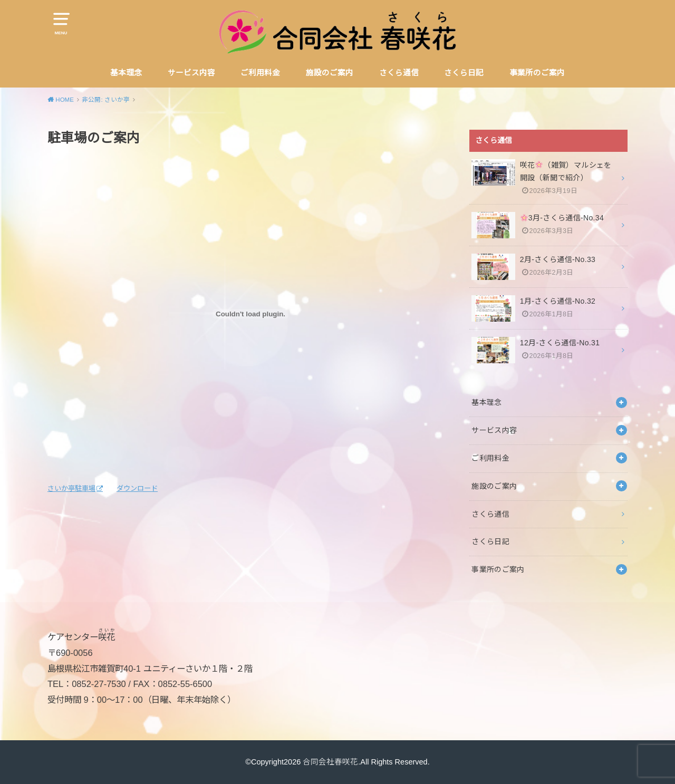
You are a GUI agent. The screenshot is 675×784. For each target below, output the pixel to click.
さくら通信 (399, 73)
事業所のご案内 (537, 73)
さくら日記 (464, 73)
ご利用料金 (260, 73)
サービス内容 (191, 73)
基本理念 (126, 73)
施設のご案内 (330, 73)
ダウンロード (137, 488)
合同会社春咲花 (330, 762)
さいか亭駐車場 (71, 488)
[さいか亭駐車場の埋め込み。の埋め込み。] (250, 314)
